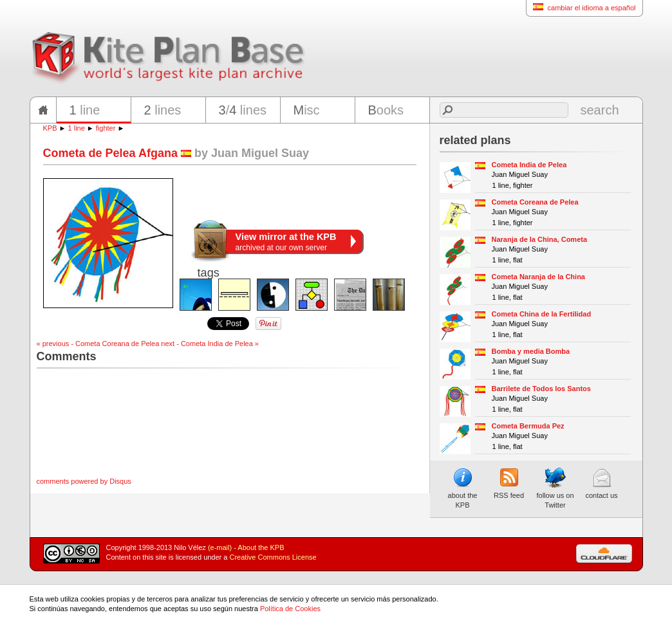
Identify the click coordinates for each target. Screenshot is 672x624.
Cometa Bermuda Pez (528, 426)
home (43, 110)
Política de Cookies (290, 609)
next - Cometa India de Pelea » (210, 344)
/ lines (243, 110)
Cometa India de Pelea (529, 165)
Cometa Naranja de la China (539, 277)
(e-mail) (220, 547)
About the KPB (261, 547)
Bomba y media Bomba (531, 351)
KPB (50, 128)
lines (163, 110)
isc (307, 110)
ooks (386, 110)
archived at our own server (286, 242)
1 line (77, 128)
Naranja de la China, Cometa (540, 239)
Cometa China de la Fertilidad (542, 314)
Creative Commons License (273, 557)
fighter (106, 128)
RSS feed (509, 483)
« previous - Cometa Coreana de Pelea (98, 344)
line (85, 110)
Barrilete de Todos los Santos (541, 389)
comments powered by (84, 481)
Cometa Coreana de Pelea (535, 202)
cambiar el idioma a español (581, 7)
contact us (601, 483)
